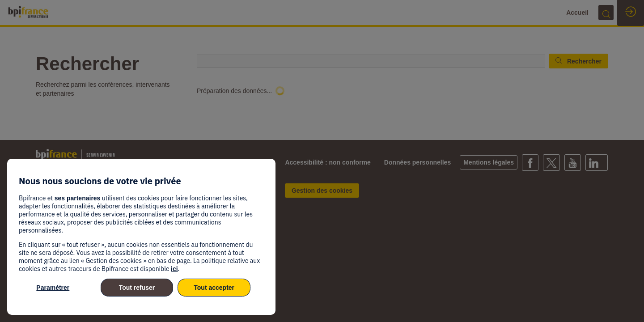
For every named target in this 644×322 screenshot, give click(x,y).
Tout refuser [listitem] (137, 288)
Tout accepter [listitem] (214, 288)
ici (174, 269)
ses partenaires (78, 198)
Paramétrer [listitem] (53, 288)
